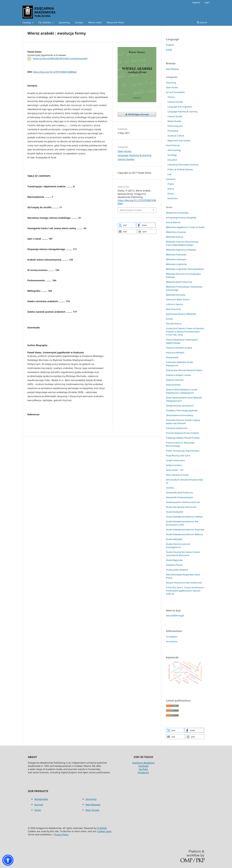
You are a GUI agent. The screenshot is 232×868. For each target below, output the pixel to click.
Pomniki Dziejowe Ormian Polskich (182, 433)
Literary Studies (126, 159)
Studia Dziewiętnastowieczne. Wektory (184, 534)
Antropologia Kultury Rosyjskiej (181, 218)
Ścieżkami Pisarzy (174, 565)
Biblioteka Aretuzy (175, 237)
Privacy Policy (61, 834)
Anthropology (174, 150)
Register (196, 2)
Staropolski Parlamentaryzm (180, 497)
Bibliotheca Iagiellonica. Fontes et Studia (185, 227)
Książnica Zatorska (175, 380)
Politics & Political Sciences (180, 169)
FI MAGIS (102, 828)
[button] (127, 225)
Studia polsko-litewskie (177, 570)
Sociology (172, 155)
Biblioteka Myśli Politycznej (179, 282)
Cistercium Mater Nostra (178, 299)
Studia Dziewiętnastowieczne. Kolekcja (184, 517)
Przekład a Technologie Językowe (182, 410)
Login (207, 2)
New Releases (172, 69)
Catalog (27, 22)
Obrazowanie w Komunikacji (179, 415)
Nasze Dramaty (173, 385)
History (171, 97)
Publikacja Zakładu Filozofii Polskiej (183, 438)
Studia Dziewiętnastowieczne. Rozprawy (185, 529)
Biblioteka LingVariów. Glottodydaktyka (185, 269)
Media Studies (174, 121)
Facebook (143, 766)
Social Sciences (173, 145)
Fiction (171, 194)
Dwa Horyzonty (173, 309)
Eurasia (169, 319)
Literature (171, 179)
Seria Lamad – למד (175, 470)
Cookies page (104, 831)
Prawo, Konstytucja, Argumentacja (182, 451)
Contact (79, 22)
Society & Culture (176, 136)
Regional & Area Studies (179, 140)
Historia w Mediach (175, 353)
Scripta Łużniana (174, 465)
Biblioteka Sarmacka (176, 295)
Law (169, 174)
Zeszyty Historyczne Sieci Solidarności (184, 583)
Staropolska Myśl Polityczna (179, 492)
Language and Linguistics (180, 107)
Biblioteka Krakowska (176, 255)
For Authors (45, 22)
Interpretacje (172, 357)
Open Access (125, 151)
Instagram (143, 772)
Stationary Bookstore (143, 763)
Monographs (41, 799)
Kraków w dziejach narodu (179, 375)
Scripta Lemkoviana (175, 460)
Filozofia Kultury (174, 324)
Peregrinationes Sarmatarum (180, 406)
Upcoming (64, 22)
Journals (39, 805)
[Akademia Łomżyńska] (177, 213)
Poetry (171, 184)
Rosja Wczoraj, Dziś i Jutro (178, 455)
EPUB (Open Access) (138, 114)
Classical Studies (175, 102)
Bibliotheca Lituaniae (176, 232)
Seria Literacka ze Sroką (177, 475)
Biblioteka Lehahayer (176, 259)
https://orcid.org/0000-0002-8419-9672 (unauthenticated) (60, 59)
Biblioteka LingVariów (176, 264)
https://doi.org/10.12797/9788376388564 (55, 72)
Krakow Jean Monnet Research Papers (184, 370)
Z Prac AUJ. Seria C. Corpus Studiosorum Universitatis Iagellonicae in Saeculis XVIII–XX (185, 591)
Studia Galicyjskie (174, 539)
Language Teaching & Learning (135, 155)
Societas (170, 488)
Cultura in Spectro (175, 304)
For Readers (172, 637)
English (170, 45)
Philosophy (173, 131)
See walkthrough (175, 615)
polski (169, 50)
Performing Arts (175, 126)
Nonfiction (173, 198)
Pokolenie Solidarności (177, 428)
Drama (171, 189)
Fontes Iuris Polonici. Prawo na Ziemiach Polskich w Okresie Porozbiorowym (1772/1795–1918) (185, 332)
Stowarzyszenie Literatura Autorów (183, 502)
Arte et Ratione (173, 222)
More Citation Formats (131, 210)
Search (202, 22)
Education (172, 160)
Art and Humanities (175, 92)
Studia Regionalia (174, 560)
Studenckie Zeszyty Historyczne (181, 507)
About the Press (115, 22)
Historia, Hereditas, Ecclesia (179, 348)
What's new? (95, 22)
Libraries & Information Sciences (183, 165)
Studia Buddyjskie (174, 512)
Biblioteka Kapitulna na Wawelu (181, 250)
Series (38, 810)
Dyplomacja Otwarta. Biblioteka (181, 314)
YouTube (143, 769)
